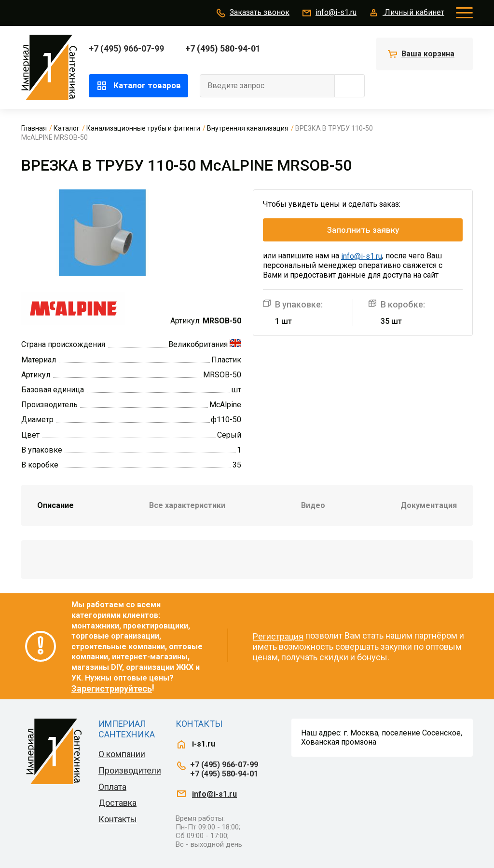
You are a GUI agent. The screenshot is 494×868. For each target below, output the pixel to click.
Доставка (117, 803)
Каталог (67, 128)
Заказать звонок (252, 13)
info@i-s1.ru (329, 13)
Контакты (118, 819)
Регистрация (278, 636)
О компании (122, 754)
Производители (130, 770)
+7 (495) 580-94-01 (223, 48)
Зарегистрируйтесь (112, 688)
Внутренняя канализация (248, 128)
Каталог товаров (138, 86)
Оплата (112, 787)
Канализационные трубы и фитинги (143, 128)
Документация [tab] (429, 505)
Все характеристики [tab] (187, 505)
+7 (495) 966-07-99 (126, 48)
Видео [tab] (313, 505)
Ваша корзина (428, 54)
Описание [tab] (55, 505)
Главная (34, 128)
